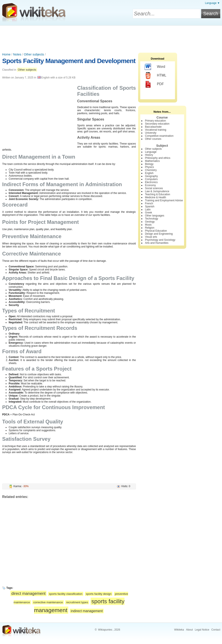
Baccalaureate (153, 127)
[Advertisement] (111, 37)
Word (155, 67)
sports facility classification (66, 594)
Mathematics (152, 161)
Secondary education (157, 124)
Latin (148, 210)
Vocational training (156, 130)
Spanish (150, 207)
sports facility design (99, 594)
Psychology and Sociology (160, 240)
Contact (216, 630)
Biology (149, 164)
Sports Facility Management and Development (69, 61)
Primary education (156, 121)
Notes (17, 54)
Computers (151, 179)
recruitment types (77, 602)
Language (151, 152)
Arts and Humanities (157, 243)
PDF (154, 84)
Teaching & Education (158, 194)
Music (148, 225)
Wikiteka (179, 630)
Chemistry (151, 170)
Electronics (151, 182)
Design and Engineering (159, 234)
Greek (149, 213)
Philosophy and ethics (158, 158)
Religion (150, 228)
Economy (150, 185)
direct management (28, 593)
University (151, 133)
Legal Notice (202, 630)
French (149, 203)
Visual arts (151, 237)
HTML (156, 76)
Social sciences (154, 188)
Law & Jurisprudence (157, 191)
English (149, 173)
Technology (152, 219)
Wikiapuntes (105, 630)
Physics (149, 167)
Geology (150, 222)
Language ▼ (212, 3)
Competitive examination (159, 136)
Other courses (153, 139)
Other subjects (34, 54)
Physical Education (156, 231)
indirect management (87, 611)
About (189, 630)
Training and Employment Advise (164, 200)
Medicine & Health (156, 197)
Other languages (155, 216)
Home (6, 54)
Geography (151, 176)
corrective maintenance (48, 602)
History (149, 155)
